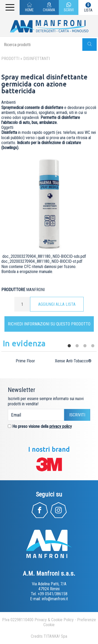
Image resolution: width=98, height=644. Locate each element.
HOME (29, 8)
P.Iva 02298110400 (18, 620)
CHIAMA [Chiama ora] (49, 8)
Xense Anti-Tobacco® (73, 361)
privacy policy (61, 426)
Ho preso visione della (42, 426)
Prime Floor (25, 361)
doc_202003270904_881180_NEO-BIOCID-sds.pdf (44, 256)
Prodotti (10, 59)
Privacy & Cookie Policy (54, 620)
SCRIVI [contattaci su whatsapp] (69, 8)
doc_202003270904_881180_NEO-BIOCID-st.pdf (42, 261)
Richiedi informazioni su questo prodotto (49, 324)
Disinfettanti (37, 59)
